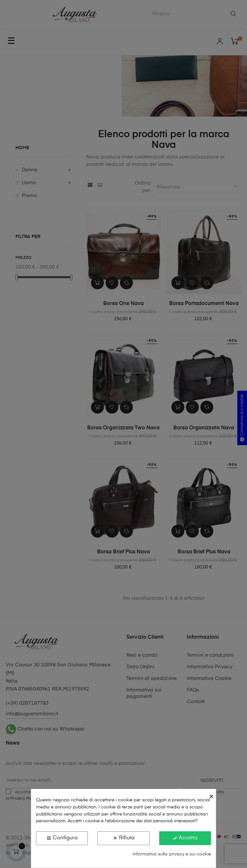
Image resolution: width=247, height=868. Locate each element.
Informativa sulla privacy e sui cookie (172, 854)
